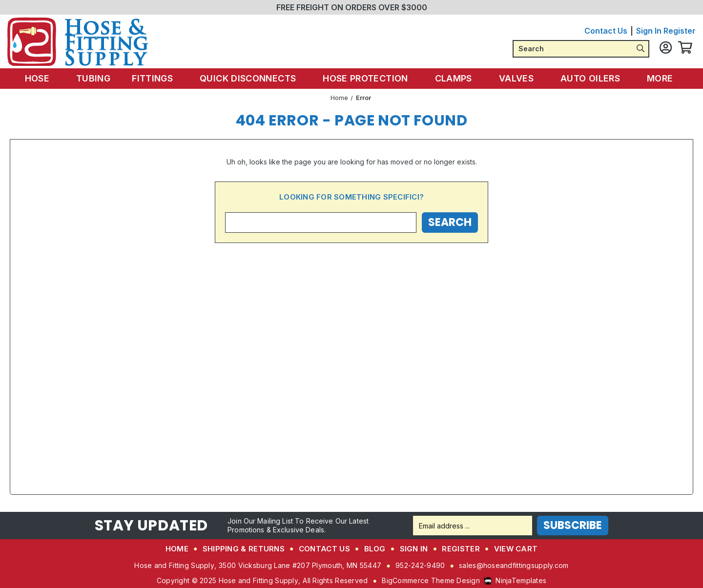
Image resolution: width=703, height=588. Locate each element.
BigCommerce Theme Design (431, 580)
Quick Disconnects (252, 78)
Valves (515, 78)
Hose (48, 78)
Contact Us (606, 31)
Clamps (454, 78)
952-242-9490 (420, 565)
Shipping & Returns (244, 549)
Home (177, 549)
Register (680, 31)
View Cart (516, 549)
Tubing (99, 78)
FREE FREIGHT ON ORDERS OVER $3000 (352, 7)
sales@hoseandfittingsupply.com (514, 565)
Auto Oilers (587, 78)
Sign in (649, 31)
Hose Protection (368, 78)
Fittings (159, 78)
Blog (375, 549)
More (655, 78)
